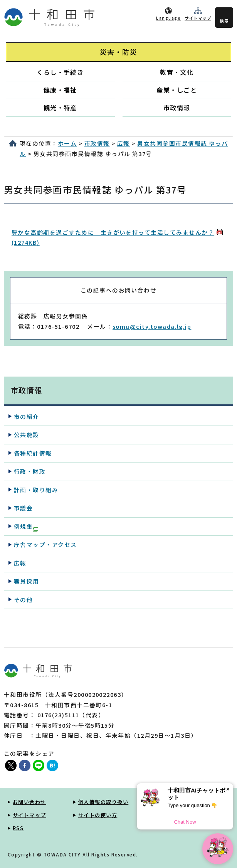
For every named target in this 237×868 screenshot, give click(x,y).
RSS (18, 828)
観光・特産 (60, 108)
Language (168, 18)
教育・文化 (177, 72)
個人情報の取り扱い (103, 802)
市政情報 (177, 108)
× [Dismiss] (228, 789)
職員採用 (27, 581)
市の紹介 (27, 416)
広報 (124, 143)
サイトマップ (198, 18)
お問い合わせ (29, 802)
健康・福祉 (60, 90)
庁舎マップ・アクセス (45, 544)
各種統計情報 (33, 453)
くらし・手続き (60, 72)
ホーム (67, 143)
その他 (23, 600)
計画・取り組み (36, 490)
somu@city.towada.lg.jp (152, 326)
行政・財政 (30, 471)
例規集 (26, 527)
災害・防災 (118, 52)
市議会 (23, 508)
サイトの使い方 (98, 815)
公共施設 (27, 435)
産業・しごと (177, 90)
